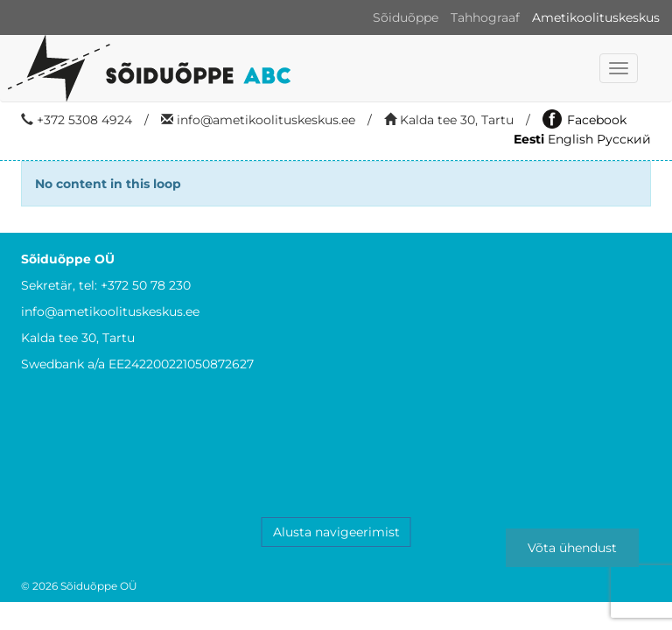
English (570, 139)
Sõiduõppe (406, 17)
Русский (624, 139)
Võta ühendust (572, 548)
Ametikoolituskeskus (596, 17)
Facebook (584, 120)
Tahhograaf (485, 17)
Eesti (529, 139)
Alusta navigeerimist (336, 532)
